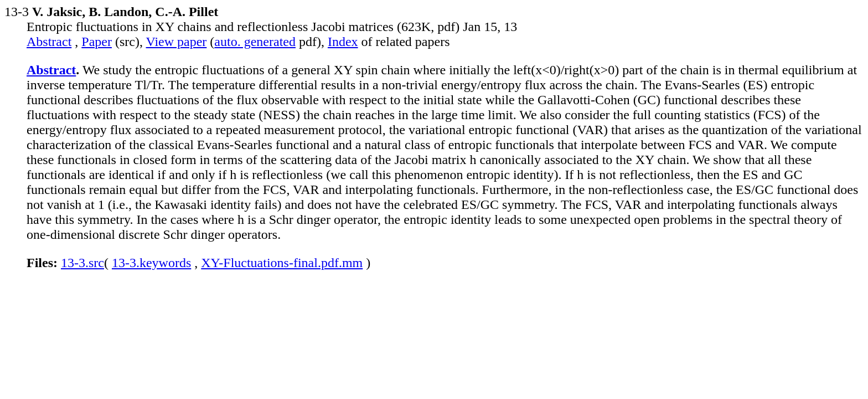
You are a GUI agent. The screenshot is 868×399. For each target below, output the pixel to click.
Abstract (49, 42)
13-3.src (82, 263)
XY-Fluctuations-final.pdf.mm (282, 263)
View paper (177, 42)
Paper (97, 42)
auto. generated (255, 42)
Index (343, 42)
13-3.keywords (151, 263)
